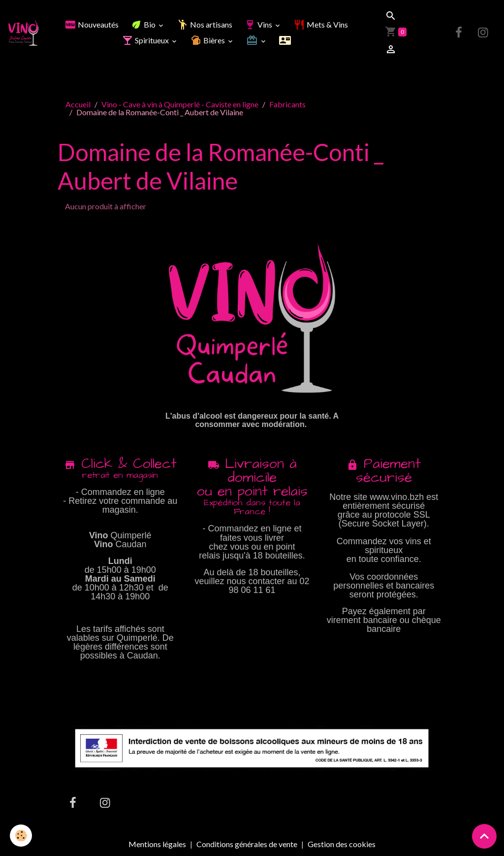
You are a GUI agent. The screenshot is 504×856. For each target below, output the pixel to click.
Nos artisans (205, 24)
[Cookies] (21, 836)
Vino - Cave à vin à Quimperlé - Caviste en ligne (180, 104)
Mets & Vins (321, 24)
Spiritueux (146, 40)
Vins (259, 24)
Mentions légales (157, 844)
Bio (144, 24)
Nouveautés (92, 24)
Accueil (78, 104)
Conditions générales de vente (247, 844)
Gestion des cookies (342, 844)
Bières (208, 40)
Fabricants (287, 104)
